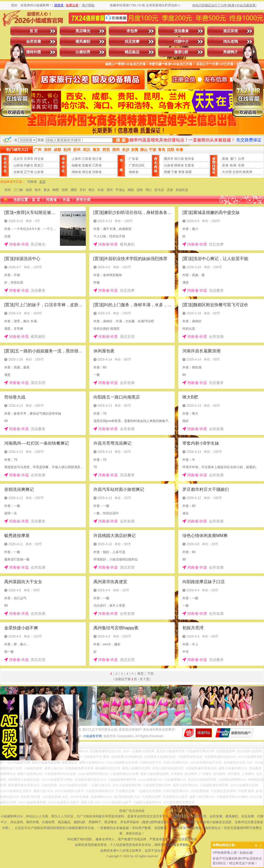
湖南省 (76, 172)
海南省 (134, 172)
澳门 (233, 159)
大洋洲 (227, 172)
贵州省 (189, 159)
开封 (83, 190)
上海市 (76, 159)
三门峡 (18, 190)
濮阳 (74, 190)
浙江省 (97, 159)
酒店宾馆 (230, 31)
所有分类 (83, 200)
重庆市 (169, 159)
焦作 (38, 190)
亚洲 (225, 165)
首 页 (34, 31)
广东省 (134, 159)
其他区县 (182, 190)
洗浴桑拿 (181, 31)
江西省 (97, 165)
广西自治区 (137, 165)
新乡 (47, 190)
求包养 (132, 31)
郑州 (8, 190)
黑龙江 (39, 165)
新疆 (188, 172)
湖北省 (87, 172)
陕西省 (179, 165)
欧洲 (233, 165)
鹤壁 (56, 190)
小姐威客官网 (92, 736)
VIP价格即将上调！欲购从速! (233, 853)
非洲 (241, 165)
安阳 (65, 190)
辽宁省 (29, 172)
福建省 (76, 165)
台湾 (241, 159)
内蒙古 (29, 165)
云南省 (169, 165)
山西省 (18, 165)
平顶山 (120, 190)
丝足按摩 (132, 42)
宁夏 (174, 172)
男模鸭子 (230, 52)
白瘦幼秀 (83, 52)
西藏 (167, 172)
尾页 (140, 674)
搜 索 (121, 140)
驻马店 (159, 190)
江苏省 (87, 159)
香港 (225, 159)
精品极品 (132, 52)
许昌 (101, 190)
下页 (150, 674)
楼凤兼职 (83, 42)
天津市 (29, 159)
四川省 (179, 159)
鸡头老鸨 (230, 42)
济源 (170, 190)
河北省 (39, 159)
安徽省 (87, 165)
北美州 (237, 172)
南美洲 (247, 172)
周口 (149, 190)
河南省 (97, 172)
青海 (181, 172)
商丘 (92, 190)
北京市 (18, 159)
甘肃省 (189, 165)
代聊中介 (181, 42)
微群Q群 (181, 52)
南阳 (131, 190)
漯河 (110, 190)
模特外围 (34, 52)
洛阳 (29, 190)
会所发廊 (34, 42)
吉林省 (18, 172)
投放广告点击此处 (132, 811)
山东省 (39, 172)
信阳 (140, 190)
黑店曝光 (83, 31)
